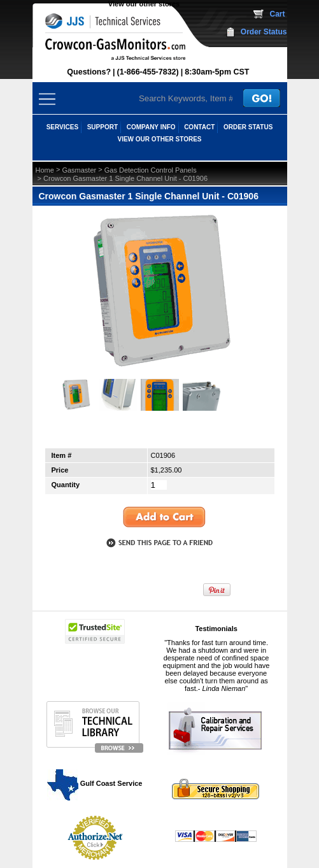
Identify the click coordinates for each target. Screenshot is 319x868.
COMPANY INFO (151, 127)
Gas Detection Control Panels (151, 170)
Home (45, 170)
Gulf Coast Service (96, 783)
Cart (277, 14)
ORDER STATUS (248, 127)
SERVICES (62, 127)
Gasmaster (79, 170)
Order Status (264, 32)
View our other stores (144, 4)
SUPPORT (103, 127)
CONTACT (199, 127)
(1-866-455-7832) (148, 72)
